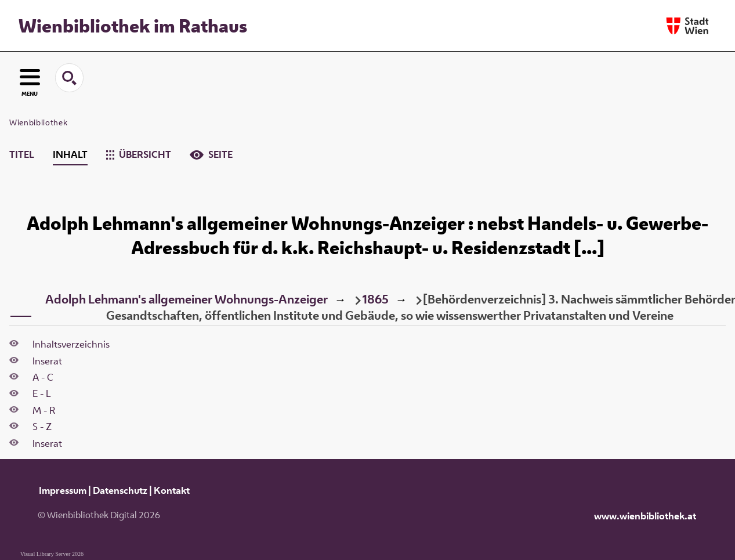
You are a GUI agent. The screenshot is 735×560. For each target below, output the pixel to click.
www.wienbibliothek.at (645, 516)
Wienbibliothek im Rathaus (133, 26)
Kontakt (172, 490)
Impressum (63, 490)
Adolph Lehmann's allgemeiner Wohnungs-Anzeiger (187, 299)
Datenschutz (120, 490)
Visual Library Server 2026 (52, 554)
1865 (375, 299)
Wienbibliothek (38, 122)
